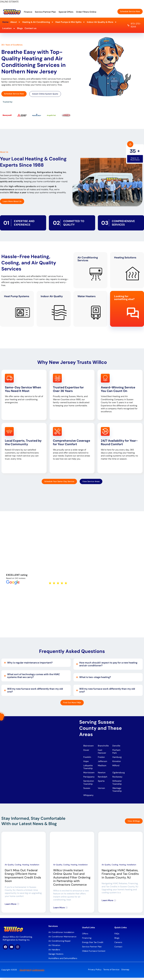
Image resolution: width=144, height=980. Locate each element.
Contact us (30, 28)
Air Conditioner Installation (61, 935)
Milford (116, 766)
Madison (102, 766)
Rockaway (117, 778)
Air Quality (9, 867)
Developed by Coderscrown (32, 972)
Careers (118, 945)
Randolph (103, 778)
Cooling (18, 867)
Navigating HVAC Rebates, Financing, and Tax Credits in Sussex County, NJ (120, 876)
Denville (116, 746)
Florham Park (116, 752)
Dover (86, 750)
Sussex (87, 790)
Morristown (89, 774)
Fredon (101, 758)
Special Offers (66, 12)
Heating (26, 867)
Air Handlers (54, 952)
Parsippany (89, 778)
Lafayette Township (88, 768)
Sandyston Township (89, 784)
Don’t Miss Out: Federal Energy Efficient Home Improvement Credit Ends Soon (23, 878)
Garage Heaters (56, 956)
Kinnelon (117, 762)
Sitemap (125, 972)
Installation (35, 867)
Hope (86, 762)
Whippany (89, 797)
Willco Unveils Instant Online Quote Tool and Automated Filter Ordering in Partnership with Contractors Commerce (72, 880)
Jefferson (102, 762)
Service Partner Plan (45, 12)
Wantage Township (117, 791)
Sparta (101, 783)
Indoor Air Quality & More (102, 22)
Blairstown (89, 746)
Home (5, 22)
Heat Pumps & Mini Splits (70, 22)
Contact (118, 949)
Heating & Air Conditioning (38, 22)
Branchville (103, 746)
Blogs (20, 28)
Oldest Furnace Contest (94, 953)
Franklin (87, 758)
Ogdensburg (119, 774)
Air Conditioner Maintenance (62, 939)
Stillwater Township (117, 784)
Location (9, 28)
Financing (87, 940)
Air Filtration (54, 948)
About (15, 22)
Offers (85, 936)
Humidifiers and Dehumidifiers (63, 961)
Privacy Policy (95, 972)
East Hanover (102, 752)
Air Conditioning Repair (60, 943)
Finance (28, 12)
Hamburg (117, 758)
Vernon (101, 790)
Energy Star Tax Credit (93, 945)
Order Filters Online (86, 12)
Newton (102, 774)
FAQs (117, 936)
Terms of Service (111, 972)
